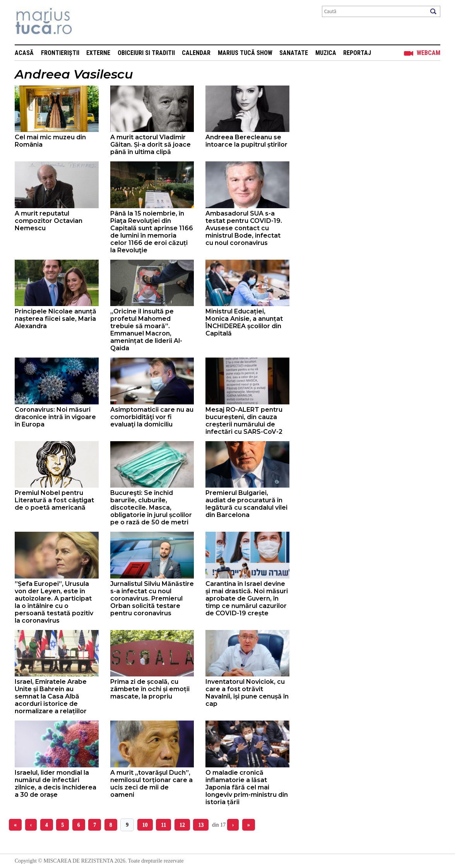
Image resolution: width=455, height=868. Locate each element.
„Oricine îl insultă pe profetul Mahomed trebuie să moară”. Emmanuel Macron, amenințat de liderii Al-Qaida (146, 330)
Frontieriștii (60, 53)
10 (145, 825)
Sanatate (294, 53)
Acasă (24, 53)
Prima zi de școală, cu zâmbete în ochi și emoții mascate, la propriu (150, 689)
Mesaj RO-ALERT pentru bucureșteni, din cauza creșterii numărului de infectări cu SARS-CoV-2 (244, 421)
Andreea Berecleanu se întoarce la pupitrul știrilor (246, 141)
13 (201, 825)
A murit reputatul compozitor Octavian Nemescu (49, 221)
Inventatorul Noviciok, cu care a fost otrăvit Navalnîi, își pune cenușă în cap (247, 693)
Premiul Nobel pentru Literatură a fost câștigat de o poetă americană (54, 500)
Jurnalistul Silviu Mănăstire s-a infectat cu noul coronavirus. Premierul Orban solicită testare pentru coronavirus (152, 598)
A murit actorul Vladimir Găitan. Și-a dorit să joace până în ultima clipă (151, 145)
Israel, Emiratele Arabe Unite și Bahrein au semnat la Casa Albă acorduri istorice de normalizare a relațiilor (51, 696)
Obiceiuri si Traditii (146, 53)
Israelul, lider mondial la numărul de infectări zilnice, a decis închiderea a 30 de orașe (56, 784)
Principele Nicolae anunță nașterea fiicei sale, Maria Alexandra (56, 319)
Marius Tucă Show (245, 53)
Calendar (196, 53)
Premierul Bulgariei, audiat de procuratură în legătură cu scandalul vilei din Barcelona (246, 504)
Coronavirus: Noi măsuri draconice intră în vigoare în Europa (55, 417)
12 (182, 825)
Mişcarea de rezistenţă (85, 22)
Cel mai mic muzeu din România (50, 141)
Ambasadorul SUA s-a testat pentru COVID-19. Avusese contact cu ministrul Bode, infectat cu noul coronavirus (244, 228)
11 (163, 825)
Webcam (428, 53)
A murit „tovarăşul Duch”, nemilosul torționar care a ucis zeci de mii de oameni (151, 784)
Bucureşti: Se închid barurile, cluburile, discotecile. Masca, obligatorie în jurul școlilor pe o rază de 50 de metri (151, 508)
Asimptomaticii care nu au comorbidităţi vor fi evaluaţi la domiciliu (152, 417)
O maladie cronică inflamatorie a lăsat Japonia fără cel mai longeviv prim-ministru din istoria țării (247, 787)
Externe (98, 53)
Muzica (326, 53)
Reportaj (357, 53)
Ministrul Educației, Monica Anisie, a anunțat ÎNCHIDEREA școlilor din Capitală (244, 322)
